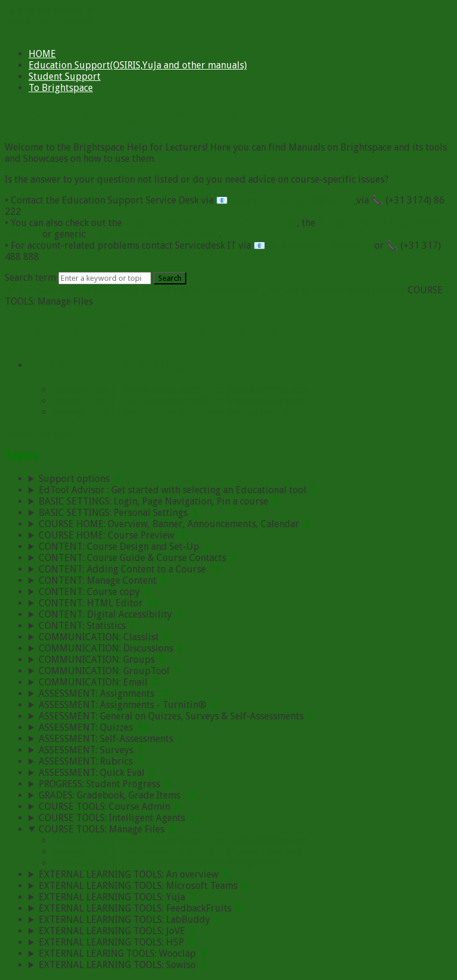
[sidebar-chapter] (240, 479)
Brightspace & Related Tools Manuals (328, 290)
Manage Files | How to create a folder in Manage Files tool (177, 401)
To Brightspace (61, 88)
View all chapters (41, 433)
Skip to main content (49, 10)
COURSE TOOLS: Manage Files (129, 364)
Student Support (65, 76)
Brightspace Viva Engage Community (211, 223)
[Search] (105, 278)
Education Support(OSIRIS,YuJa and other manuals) (138, 65)
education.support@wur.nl (292, 200)
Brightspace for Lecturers (60, 290)
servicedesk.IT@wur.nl (320, 245)
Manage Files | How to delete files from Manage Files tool (176, 412)
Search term (30, 278)
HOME (42, 54)
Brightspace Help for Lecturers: (181, 290)
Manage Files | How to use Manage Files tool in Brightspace (180, 389)
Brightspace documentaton (152, 234)
